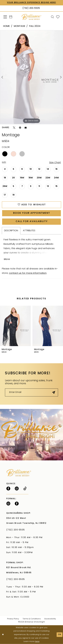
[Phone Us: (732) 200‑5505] (31, 8)
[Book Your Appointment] (11, 17)
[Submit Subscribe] (54, 392)
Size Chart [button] (55, 163)
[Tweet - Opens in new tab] (14, 128)
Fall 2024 (35, 26)
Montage (19, 26)
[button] (5, 17)
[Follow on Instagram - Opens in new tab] (17, 489)
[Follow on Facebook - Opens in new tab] (8, 489)
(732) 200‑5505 (16, 530)
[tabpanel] (31, 77)
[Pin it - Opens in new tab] (20, 128)
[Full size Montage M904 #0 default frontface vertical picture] (31, 77)
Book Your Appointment (32, 213)
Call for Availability (32, 221)
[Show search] (52, 17)
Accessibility (50, 619)
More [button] (7, 259)
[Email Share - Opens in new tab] (26, 128)
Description (11, 231)
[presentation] (15, 326)
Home (6, 26)
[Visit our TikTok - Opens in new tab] (25, 489)
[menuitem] (5, 17)
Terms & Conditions (32, 619)
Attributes (29, 231)
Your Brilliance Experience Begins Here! (31, 3)
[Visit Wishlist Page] (58, 17)
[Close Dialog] (3, 635)
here (37, 642)
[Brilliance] (31, 17)
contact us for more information (28, 273)
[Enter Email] (31, 392)
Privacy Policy (13, 619)
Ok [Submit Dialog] (60, 635)
